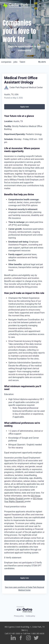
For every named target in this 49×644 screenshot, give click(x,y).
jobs (15, 62)
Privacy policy (19, 616)
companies (6, 62)
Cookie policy (30, 616)
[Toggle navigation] (45, 6)
